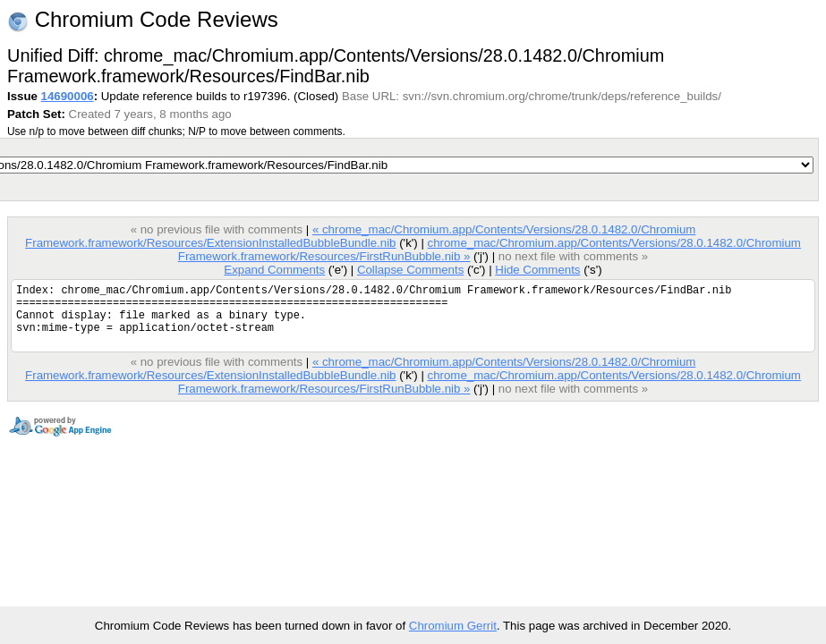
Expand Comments (274, 270)
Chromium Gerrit (453, 626)
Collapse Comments (410, 270)
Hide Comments (537, 270)
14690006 (68, 96)
